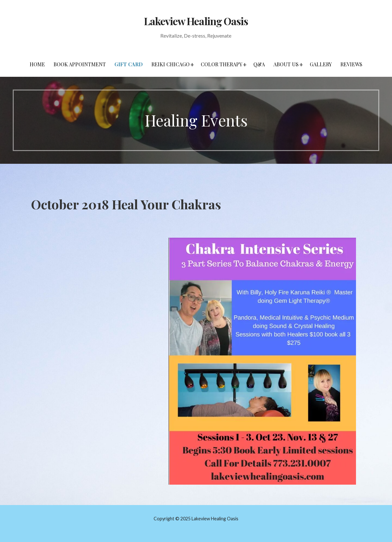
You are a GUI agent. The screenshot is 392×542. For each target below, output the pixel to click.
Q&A (259, 64)
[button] (192, 64)
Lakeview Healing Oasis (196, 21)
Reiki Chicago (171, 64)
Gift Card (129, 64)
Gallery (321, 64)
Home (37, 64)
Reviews (351, 64)
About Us (286, 64)
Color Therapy (221, 64)
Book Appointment (80, 64)
